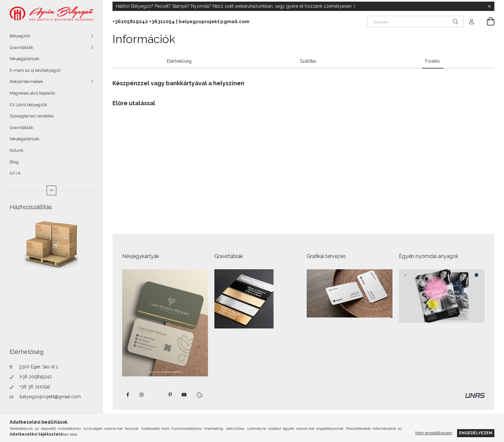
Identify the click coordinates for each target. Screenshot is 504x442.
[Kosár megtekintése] (487, 22)
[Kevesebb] (51, 190)
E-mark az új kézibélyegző (35, 70)
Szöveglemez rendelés (32, 116)
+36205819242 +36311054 (144, 22)
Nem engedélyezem (434, 433)
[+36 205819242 (36, 377)
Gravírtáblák (21, 47)
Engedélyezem (476, 433)
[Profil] (472, 22)
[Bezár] (490, 6)
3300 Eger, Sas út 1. (39, 367)
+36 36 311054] (35, 387)
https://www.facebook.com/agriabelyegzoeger (128, 395)
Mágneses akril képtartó (32, 93)
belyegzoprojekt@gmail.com (50, 397)
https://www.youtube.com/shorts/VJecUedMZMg (184, 395)
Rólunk (17, 150)
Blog (14, 162)
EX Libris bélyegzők (28, 105)
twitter (156, 395)
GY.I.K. (16, 173)
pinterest (170, 395)
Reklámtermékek (26, 82)
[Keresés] (415, 22)
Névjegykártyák (25, 59)
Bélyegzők (20, 36)
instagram (142, 395)
